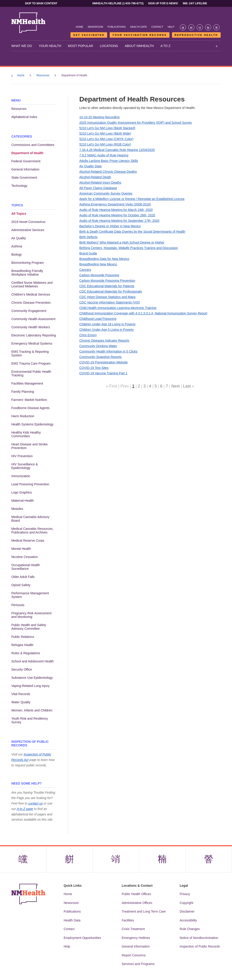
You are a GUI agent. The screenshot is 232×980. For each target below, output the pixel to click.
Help (171, 27)
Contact (157, 27)
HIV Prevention (22, 456)
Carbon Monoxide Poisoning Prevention (107, 281)
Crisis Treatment (133, 929)
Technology (19, 186)
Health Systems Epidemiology (32, 424)
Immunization (21, 476)
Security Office (22, 669)
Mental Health (21, 549)
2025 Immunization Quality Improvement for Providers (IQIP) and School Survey (136, 123)
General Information (25, 169)
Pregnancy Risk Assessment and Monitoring (31, 615)
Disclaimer (187, 912)
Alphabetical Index (24, 117)
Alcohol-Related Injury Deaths (100, 183)
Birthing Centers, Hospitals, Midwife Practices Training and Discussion (129, 248)
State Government (24, 178)
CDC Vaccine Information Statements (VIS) (110, 302)
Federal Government (26, 161)
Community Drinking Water (98, 346)
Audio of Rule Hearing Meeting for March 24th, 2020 (116, 210)
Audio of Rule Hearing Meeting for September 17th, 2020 (119, 221)
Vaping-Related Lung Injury (30, 686)
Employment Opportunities (82, 938)
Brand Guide (88, 253)
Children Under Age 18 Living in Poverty (107, 324)
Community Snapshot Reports (100, 357)
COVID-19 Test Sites (94, 368)
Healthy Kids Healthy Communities (26, 434)
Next (175, 386)
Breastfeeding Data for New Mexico (104, 259)
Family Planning (23, 392)
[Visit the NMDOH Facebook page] (183, 27)
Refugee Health (22, 645)
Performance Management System (30, 595)
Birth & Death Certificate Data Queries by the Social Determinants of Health (132, 232)
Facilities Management (27, 383)
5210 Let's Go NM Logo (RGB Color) (105, 144)
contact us (36, 803)
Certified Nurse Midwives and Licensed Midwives (32, 284)
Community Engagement (29, 311)
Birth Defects (88, 237)
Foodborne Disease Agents (30, 408)
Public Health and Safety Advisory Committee (29, 627)
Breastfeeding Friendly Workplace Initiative (27, 273)
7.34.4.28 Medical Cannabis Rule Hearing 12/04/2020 (117, 150)
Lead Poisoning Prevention (30, 484)
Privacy (185, 894)
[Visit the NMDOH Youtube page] (216, 27)
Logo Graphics (22, 492)
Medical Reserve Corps (28, 541)
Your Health (50, 46)
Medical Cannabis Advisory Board (30, 519)
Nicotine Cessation (25, 557)
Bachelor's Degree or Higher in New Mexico (110, 226)
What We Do (22, 46)
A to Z (166, 46)
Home (79, 27)
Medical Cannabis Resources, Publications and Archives (32, 531)
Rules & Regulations (26, 653)
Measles (17, 509)
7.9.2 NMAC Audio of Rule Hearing (104, 155)
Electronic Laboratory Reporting (34, 335)
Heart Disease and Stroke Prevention (29, 446)
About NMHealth (139, 46)
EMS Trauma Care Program (31, 363)
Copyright (186, 903)
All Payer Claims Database (98, 188)
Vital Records (21, 694)
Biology (17, 254)
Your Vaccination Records (140, 35)
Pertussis (18, 605)
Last (187, 386)
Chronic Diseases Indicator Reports (104, 341)
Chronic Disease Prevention (31, 303)
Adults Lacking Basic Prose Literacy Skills (109, 161)
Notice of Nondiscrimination (199, 938)
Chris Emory (88, 335)
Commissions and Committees (33, 145)
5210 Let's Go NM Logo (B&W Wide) (105, 133)
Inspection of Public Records (200, 947)
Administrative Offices (137, 903)
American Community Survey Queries (106, 193)
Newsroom (95, 27)
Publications (117, 27)
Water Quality (21, 702)
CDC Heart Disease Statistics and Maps (107, 297)
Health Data (139, 27)
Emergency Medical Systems (32, 343)
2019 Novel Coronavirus (28, 222)
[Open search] (217, 46)
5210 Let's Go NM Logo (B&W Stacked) (107, 128)
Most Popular (81, 46)
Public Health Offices (136, 894)
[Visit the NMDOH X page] (191, 27)
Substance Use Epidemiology (32, 678)
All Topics (19, 214)
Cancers (85, 270)
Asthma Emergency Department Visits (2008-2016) (115, 204)
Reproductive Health (196, 35)
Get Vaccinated (89, 35)
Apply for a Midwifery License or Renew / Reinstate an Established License (132, 199)
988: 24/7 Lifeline (195, 3)
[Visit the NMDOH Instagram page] (200, 27)
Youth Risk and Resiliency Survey (30, 720)
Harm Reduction (23, 416)
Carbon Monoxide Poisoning (99, 275)
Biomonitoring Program (28, 263)
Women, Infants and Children (32, 710)
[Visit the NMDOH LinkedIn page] (208, 27)
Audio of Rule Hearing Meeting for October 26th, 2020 (117, 215)
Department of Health (27, 153)
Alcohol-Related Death (95, 177)
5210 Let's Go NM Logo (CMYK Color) (106, 139)
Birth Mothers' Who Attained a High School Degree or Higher (122, 242)
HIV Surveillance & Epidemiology (25, 466)
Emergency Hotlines (136, 938)
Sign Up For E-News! (163, 3)
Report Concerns (134, 955)
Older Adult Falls (23, 577)
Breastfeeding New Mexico (98, 264)
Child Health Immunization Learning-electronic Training (118, 308)
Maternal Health (23, 501)
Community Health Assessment (33, 319)
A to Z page (25, 809)
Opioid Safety (21, 585)
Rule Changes (190, 929)
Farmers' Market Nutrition (29, 400)
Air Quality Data (90, 166)
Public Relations (23, 637)
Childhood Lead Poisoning (98, 319)
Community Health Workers (31, 327)
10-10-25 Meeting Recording (99, 117)
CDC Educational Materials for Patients (107, 286)
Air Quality (19, 238)
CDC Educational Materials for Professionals (111, 291)
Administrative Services (28, 230)
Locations (109, 46)
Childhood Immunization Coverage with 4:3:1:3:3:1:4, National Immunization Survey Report (143, 313)
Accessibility (188, 921)
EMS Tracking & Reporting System (30, 353)
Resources (43, 75)
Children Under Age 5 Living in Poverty (106, 330)
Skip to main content (41, 3)
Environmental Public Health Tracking (31, 373)
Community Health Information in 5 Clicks (108, 351)
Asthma (17, 246)
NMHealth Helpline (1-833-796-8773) (118, 3)
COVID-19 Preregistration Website (104, 362)
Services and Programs (138, 964)
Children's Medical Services (31, 294)
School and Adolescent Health (33, 661)
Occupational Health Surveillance (26, 567)
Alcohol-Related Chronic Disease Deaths (108, 172)
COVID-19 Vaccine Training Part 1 (103, 373)
